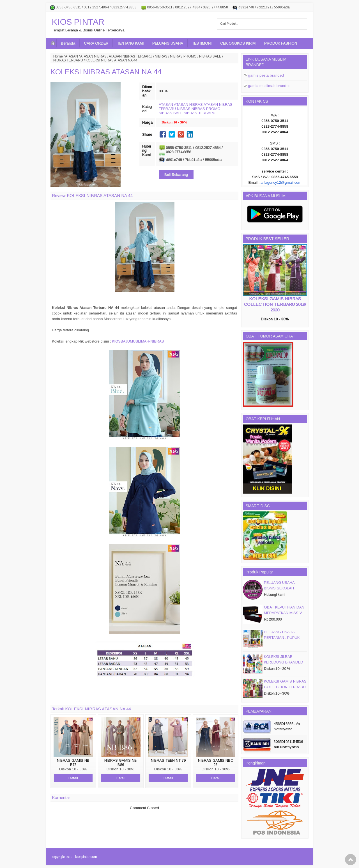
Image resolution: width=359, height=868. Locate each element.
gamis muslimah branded (269, 86)
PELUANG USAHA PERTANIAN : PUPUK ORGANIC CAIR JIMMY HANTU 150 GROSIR (284, 640)
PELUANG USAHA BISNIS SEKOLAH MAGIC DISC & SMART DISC (284, 591)
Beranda (68, 43)
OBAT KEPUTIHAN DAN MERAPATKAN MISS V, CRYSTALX (284, 613)
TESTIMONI (202, 43)
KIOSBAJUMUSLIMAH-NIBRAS (138, 341)
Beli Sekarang (176, 175)
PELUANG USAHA (168, 43)
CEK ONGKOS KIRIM (238, 43)
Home (58, 56)
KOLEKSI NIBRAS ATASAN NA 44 (106, 72)
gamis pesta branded (266, 75)
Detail (73, 778)
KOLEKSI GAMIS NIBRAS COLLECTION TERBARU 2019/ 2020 (275, 304)
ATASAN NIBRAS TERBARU (131, 56)
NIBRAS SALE (210, 56)
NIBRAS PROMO (183, 56)
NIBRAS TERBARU (68, 60)
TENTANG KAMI (130, 43)
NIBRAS (161, 56)
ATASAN (72, 56)
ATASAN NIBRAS (93, 56)
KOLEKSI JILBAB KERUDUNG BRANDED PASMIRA (284, 662)
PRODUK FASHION (281, 43)
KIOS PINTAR (78, 22)
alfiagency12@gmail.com (281, 182)
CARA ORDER (96, 43)
